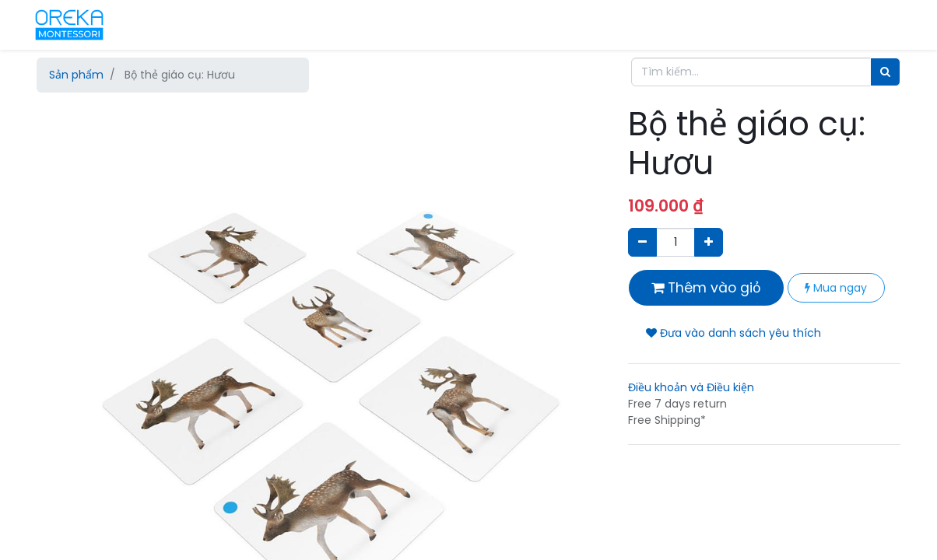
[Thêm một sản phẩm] (709, 242)
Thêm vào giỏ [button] (706, 288)
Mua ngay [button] (836, 288)
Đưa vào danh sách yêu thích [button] (733, 333)
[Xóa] (642, 242)
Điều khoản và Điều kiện (691, 387)
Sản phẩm (76, 75)
